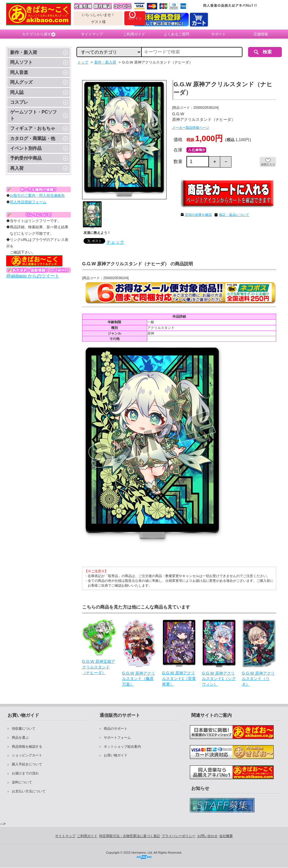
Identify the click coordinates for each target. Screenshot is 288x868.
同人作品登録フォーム (28, 202)
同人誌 (17, 92)
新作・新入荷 (24, 52)
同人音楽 (19, 72)
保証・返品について (234, 215)
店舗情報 (261, 34)
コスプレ (19, 102)
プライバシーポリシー (179, 836)
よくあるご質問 (176, 34)
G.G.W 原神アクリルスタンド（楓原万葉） (139, 679)
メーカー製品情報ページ (191, 128)
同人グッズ (21, 82)
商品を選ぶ (20, 738)
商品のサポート (116, 729)
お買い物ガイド (116, 755)
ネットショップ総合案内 (122, 747)
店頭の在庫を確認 (198, 215)
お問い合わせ (208, 836)
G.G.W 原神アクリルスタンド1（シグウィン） (219, 679)
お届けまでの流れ (25, 773)
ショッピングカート (27, 755)
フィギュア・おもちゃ (33, 128)
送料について (22, 782)
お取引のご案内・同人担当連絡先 (37, 195)
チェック (115, 242)
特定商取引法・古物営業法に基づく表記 (130, 836)
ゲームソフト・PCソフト (33, 115)
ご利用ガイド (134, 34)
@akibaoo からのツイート (33, 276)
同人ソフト (21, 62)
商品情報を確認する (27, 747)
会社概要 (226, 836)
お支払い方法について (29, 791)
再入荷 (17, 168)
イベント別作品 (26, 148)
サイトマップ (92, 34)
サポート (219, 34)
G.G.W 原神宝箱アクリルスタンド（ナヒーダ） (99, 667)
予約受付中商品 (26, 158)
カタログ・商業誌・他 (33, 138)
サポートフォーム (117, 738)
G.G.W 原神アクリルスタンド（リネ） (258, 679)
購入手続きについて (27, 764)
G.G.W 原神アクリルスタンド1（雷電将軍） (179, 678)
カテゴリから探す (39, 34)
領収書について (24, 729)
